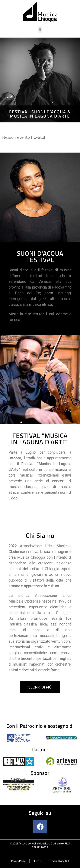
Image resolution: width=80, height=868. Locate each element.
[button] (40, 30)
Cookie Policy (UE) (60, 861)
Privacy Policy (18, 861)
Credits (38, 861)
